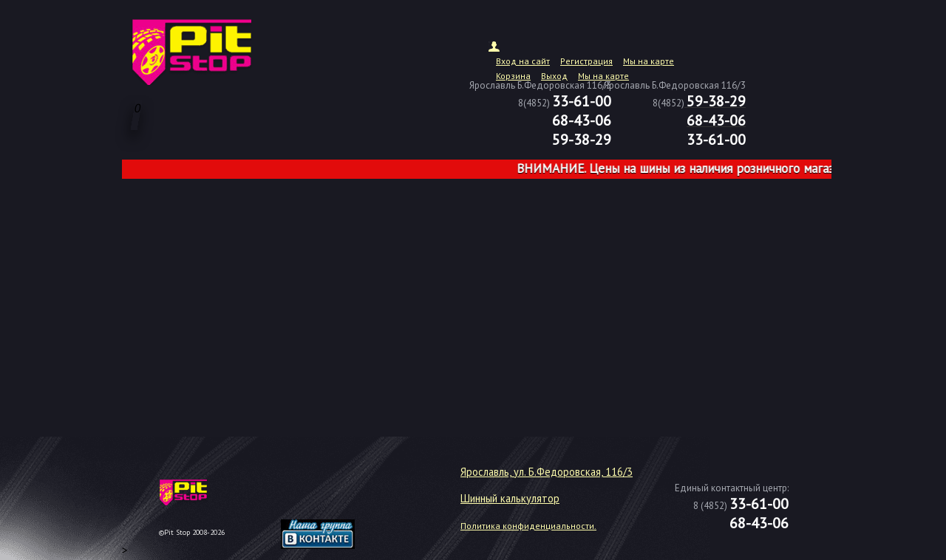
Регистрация (586, 61)
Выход (554, 76)
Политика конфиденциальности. (528, 526)
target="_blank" (336, 498)
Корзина (513, 76)
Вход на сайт (523, 61)
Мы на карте (649, 61)
